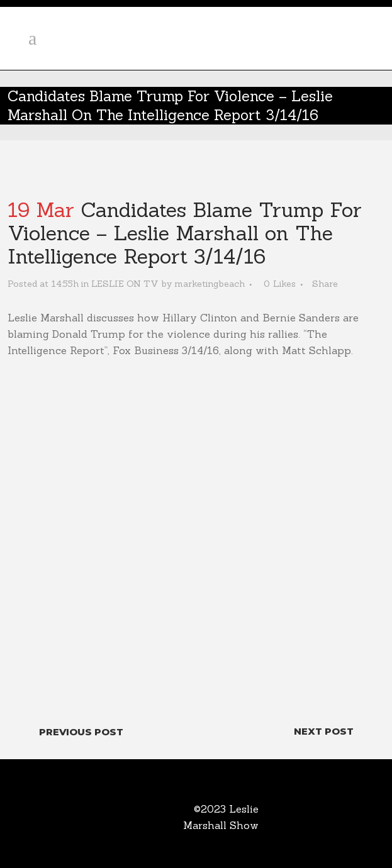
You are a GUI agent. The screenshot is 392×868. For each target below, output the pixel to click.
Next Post (324, 731)
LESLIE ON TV (125, 284)
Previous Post (81, 732)
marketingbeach (210, 284)
